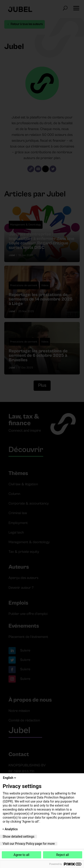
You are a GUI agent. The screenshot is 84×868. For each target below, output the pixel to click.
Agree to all (22, 855)
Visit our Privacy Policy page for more (29, 844)
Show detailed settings (18, 836)
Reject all (63, 855)
